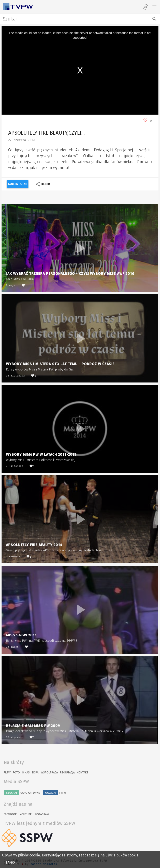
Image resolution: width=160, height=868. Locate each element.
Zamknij (12, 863)
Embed (43, 184)
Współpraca (49, 772)
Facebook (10, 814)
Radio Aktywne (22, 792)
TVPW (54, 792)
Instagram (42, 814)
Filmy (7, 772)
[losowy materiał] (146, 7)
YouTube (26, 814)
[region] (80, 70)
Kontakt (83, 772)
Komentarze (17, 184)
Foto (16, 772)
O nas (26, 772)
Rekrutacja (67, 772)
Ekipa (35, 772)
